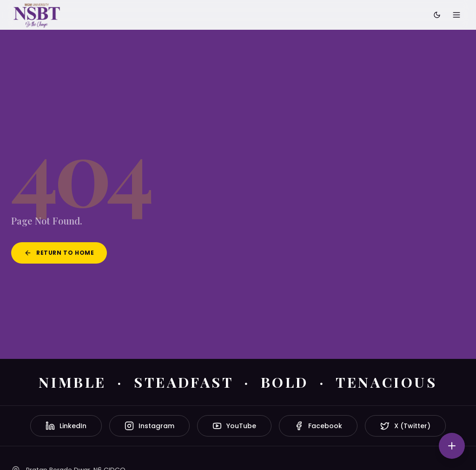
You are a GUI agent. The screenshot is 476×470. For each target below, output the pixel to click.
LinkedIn (66, 426)
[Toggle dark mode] (437, 15)
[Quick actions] (452, 446)
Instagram (149, 426)
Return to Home (59, 253)
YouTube (234, 426)
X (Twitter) (405, 426)
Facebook (318, 426)
